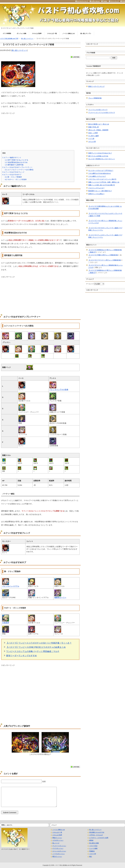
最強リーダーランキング (96, 86)
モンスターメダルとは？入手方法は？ (101, 171)
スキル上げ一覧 (52, 33)
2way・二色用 (93, 133)
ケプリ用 (91, 139)
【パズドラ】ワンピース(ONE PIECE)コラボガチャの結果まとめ (36, 647)
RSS (124, 1)
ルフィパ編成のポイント (12, 157)
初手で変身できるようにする (16, 160)
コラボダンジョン (58, 840)
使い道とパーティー (19, 50)
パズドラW (93, 854)
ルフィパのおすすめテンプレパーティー (17, 167)
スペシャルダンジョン (59, 851)
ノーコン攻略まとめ (69, 33)
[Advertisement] (40, 130)
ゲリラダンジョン (58, 848)
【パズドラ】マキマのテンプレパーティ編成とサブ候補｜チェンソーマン (105, 229)
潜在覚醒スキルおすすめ (97, 832)
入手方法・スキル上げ (96, 835)
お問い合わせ (96, 1)
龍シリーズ (56, 843)
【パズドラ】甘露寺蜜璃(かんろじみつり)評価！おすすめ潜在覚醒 (105, 207)
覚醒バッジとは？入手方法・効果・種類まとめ (104, 182)
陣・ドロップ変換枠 (13, 177)
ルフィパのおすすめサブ (12, 175)
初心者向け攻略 (94, 843)
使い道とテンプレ (86, 33)
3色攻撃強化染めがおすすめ (16, 162)
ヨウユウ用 (92, 142)
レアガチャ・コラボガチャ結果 (99, 838)
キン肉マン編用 (93, 136)
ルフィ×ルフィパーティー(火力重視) (19, 170)
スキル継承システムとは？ (97, 176)
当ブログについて (83, 1)
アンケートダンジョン (59, 846)
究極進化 (92, 851)
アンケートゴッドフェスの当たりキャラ (102, 113)
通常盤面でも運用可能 (14, 165)
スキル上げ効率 (37, 33)
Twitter (105, 1)
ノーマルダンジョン (59, 854)
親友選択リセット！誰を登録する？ (100, 191)
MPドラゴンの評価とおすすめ (98, 156)
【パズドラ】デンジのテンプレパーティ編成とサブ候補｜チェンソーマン (105, 236)
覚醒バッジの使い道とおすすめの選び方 (102, 185)
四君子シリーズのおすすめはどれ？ (100, 153)
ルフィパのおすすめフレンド (13, 172)
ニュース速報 (93, 848)
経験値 (91, 840)
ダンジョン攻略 (21, 33)
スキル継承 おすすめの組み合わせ (100, 173)
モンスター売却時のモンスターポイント (102, 159)
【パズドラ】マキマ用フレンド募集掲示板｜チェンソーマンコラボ (105, 222)
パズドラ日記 (93, 846)
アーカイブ (90, 284)
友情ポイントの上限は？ (96, 194)
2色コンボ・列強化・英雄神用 (98, 130)
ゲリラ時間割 (7, 33)
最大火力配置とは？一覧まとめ (99, 124)
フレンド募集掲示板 (95, 98)
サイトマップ (115, 1)
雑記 (91, 856)
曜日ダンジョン (57, 856)
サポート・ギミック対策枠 (16, 179)
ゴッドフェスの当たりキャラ (98, 110)
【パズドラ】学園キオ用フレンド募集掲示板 (103, 255)
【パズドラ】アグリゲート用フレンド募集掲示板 (105, 260)
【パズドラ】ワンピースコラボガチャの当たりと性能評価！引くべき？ (39, 643)
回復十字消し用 (93, 127)
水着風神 (6, 623)
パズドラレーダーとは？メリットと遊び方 (102, 179)
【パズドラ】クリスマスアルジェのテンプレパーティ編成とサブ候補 (105, 215)
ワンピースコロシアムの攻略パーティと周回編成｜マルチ (33, 651)
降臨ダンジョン (57, 838)
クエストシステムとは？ (96, 188)
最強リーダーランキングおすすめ (21, 656)
